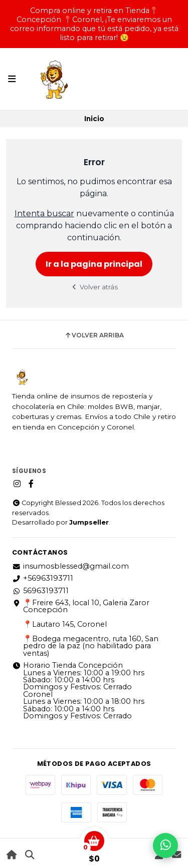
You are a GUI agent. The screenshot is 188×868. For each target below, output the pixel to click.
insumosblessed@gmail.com (70, 566)
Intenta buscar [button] (44, 213)
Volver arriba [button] (94, 335)
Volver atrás (94, 287)
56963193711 (40, 591)
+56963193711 (43, 578)
